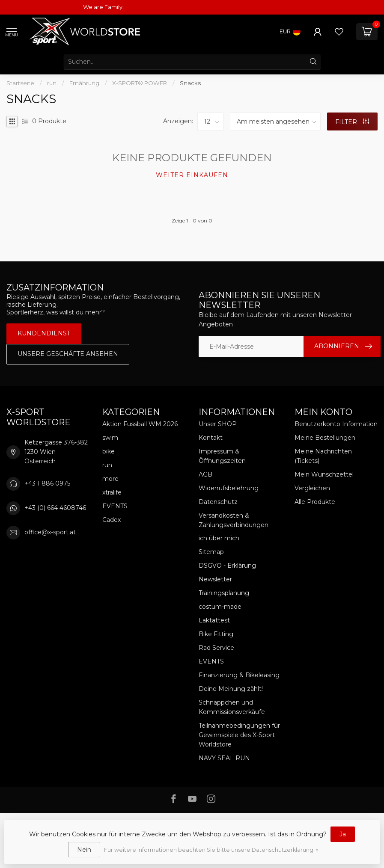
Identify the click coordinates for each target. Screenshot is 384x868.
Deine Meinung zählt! (231, 689)
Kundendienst (44, 333)
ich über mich (219, 538)
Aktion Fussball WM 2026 (140, 424)
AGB (205, 474)
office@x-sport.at (50, 532)
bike (109, 451)
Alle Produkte (315, 502)
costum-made (220, 607)
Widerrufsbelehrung (229, 488)
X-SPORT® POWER (140, 83)
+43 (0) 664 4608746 (55, 508)
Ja (343, 834)
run (52, 83)
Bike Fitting (216, 634)
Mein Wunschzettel (324, 474)
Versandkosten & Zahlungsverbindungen (234, 520)
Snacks (190, 83)
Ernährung (84, 83)
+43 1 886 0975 (47, 483)
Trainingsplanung (224, 593)
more (110, 479)
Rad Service (216, 648)
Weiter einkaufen (192, 175)
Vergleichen (312, 488)
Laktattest (214, 620)
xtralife (112, 492)
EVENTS (115, 506)
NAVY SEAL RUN (224, 758)
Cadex (112, 520)
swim (110, 438)
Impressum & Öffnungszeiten (222, 456)
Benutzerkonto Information (336, 424)
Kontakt (211, 438)
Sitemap (211, 552)
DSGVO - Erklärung (227, 566)
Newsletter (215, 579)
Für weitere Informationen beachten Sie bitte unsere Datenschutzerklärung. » (211, 850)
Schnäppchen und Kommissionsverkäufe (232, 707)
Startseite (20, 83)
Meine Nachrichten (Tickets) (323, 456)
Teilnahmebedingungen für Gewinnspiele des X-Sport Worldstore (239, 735)
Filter (352, 122)
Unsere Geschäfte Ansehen (68, 354)
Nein (84, 850)
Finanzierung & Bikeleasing (239, 675)
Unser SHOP (218, 424)
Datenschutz (218, 502)
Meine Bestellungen (325, 438)
